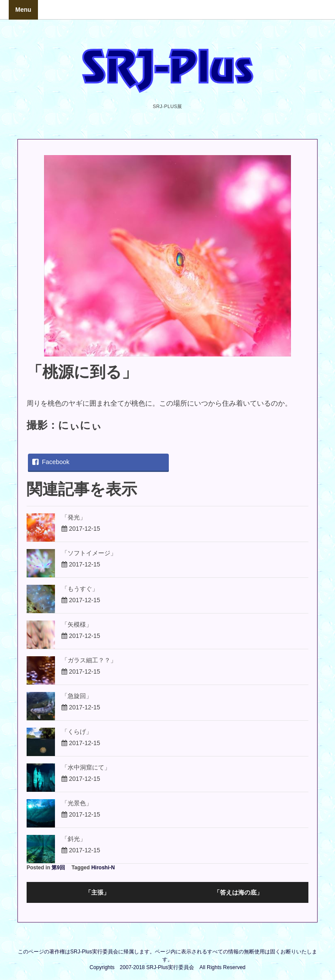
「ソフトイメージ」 (89, 553)
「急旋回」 (77, 696)
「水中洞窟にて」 (86, 767)
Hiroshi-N (103, 868)
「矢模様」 (77, 624)
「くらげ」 (77, 732)
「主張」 (97, 892)
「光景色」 (77, 803)
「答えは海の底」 (238, 892)
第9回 (58, 868)
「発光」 (74, 517)
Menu (23, 10)
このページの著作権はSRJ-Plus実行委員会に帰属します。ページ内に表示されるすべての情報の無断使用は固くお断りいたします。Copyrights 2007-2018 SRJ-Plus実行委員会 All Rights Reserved (167, 960)
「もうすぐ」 (80, 589)
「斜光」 (74, 839)
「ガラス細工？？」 (89, 660)
